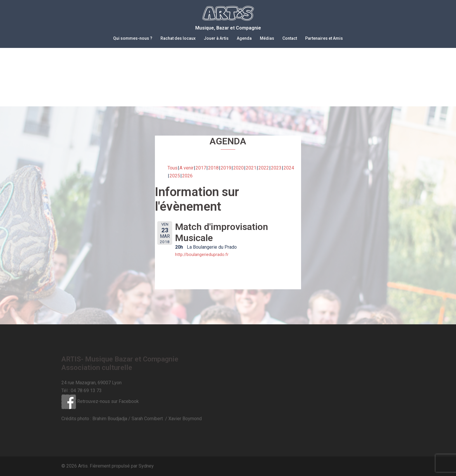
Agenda (244, 38)
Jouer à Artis (216, 38)
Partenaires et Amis (324, 38)
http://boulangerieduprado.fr (202, 255)
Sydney (146, 466)
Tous (172, 168)
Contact (290, 38)
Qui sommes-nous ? (133, 38)
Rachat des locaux (178, 38)
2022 (264, 168)
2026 (187, 176)
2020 (239, 168)
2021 (251, 168)
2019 (226, 168)
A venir (186, 168)
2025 (175, 176)
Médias (267, 38)
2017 (201, 168)
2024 (289, 168)
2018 (213, 168)
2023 (276, 168)
